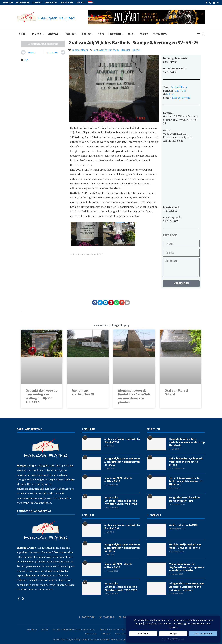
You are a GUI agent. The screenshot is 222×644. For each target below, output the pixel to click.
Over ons (8, 3)
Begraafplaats (80, 50)
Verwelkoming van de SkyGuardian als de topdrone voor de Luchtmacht (187, 567)
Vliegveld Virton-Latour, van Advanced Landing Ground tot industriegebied (187, 587)
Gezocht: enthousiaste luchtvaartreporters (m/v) (74, 629)
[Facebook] (206, 3)
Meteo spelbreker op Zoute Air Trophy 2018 (122, 441)
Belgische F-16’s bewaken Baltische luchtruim (185, 499)
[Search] (204, 34)
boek (130, 34)
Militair (170, 94)
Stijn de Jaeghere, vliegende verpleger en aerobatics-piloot (186, 462)
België (136, 50)
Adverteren (67, 3)
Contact (37, 3)
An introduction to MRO (183, 525)
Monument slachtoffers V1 (83, 392)
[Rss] (218, 3)
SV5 (26, 60)
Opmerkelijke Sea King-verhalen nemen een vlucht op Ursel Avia (187, 442)
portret (87, 34)
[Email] (214, 3)
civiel (22, 34)
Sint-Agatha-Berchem (106, 50)
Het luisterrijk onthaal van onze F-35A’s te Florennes (185, 546)
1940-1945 (180, 91)
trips (101, 34)
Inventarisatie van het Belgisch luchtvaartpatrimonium (123, 629)
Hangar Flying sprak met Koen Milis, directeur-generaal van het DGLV (122, 462)
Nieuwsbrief (23, 3)
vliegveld (53, 34)
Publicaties (51, 3)
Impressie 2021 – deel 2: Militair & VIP (118, 480)
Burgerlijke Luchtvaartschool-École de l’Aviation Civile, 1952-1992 (121, 501)
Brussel (126, 50)
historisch (115, 34)
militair (37, 34)
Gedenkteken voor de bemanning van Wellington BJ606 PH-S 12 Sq (41, 396)
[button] (95, 303)
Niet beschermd (181, 98)
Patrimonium (160, 34)
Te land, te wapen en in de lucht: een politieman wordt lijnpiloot (186, 481)
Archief (81, 3)
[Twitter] (210, 3)
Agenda (144, 34)
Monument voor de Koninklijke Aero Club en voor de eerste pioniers (134, 396)
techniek (70, 34)
